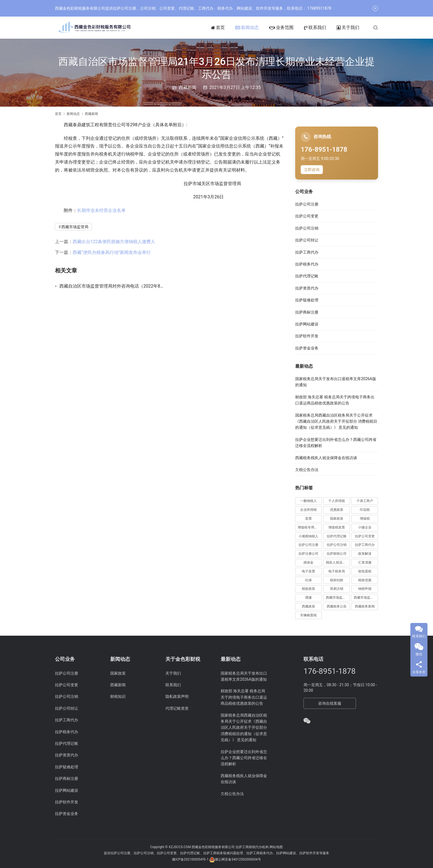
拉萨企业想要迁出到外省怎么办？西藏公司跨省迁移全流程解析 (244, 758)
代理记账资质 (177, 708)
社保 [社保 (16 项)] (308, 580)
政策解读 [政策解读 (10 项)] (365, 554)
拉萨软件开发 (307, 336)
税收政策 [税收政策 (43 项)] (308, 589)
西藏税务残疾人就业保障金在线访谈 (326, 458)
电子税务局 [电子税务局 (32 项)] (337, 571)
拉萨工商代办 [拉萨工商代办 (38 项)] (365, 545)
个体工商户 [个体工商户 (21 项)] (365, 501)
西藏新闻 (188, 87)
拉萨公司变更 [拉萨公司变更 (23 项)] (365, 536)
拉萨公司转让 (307, 240)
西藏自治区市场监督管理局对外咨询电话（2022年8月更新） (112, 286)
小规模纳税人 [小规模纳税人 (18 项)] (308, 536)
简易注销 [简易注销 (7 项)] (337, 589)
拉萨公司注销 (307, 228)
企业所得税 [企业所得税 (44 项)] (308, 510)
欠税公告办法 (307, 470)
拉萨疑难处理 (307, 300)
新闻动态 (247, 28)
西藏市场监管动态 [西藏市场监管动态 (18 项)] (338, 598)
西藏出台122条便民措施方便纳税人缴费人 (114, 242)
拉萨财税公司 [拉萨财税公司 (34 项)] (337, 554)
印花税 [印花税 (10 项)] (365, 510)
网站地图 (276, 847)
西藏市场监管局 (75, 227)
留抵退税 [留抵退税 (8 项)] (365, 571)
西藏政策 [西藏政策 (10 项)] (308, 606)
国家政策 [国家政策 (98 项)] (337, 519)
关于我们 (348, 28)
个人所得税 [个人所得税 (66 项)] (337, 501)
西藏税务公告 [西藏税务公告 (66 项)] (337, 606)
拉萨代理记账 (307, 276)
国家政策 (118, 673)
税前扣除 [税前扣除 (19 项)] (337, 580)
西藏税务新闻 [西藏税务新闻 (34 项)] (365, 606)
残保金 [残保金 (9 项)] (308, 562)
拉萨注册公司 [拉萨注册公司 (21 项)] (308, 554)
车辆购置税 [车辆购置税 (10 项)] (308, 615)
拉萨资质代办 (307, 288)
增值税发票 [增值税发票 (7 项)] (337, 527)
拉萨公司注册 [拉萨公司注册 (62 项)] (308, 545)
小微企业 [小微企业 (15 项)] (365, 527)
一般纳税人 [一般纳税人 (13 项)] (308, 501)
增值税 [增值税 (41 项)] (365, 519)
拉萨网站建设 (307, 324)
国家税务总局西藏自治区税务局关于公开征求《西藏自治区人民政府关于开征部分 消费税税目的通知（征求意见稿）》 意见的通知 (336, 421)
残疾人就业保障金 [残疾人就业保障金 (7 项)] (338, 562)
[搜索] (376, 27)
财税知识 (118, 696)
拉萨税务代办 (307, 264)
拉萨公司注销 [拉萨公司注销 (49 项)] (337, 545)
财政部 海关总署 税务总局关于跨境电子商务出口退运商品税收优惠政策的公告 (244, 697)
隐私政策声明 (177, 696)
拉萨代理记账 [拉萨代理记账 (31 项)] (337, 536)
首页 (218, 28)
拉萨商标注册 (307, 312)
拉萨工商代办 (307, 252)
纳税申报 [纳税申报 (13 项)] (365, 589)
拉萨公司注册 (307, 204)
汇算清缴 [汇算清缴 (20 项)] (365, 562)
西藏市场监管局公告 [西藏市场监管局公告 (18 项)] (366, 598)
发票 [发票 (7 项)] (308, 519)
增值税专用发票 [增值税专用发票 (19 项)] (309, 527)
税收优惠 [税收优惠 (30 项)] (365, 580)
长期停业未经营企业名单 (101, 210)
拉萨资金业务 (307, 348)
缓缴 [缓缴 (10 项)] (308, 598)
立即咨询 (312, 170)
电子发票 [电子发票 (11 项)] (308, 571)
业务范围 (281, 28)
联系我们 (315, 28)
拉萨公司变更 (307, 216)
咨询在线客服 (330, 703)
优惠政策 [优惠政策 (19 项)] (337, 510)
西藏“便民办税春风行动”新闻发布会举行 (112, 252)
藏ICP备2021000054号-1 (191, 859)
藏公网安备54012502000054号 (238, 859)
